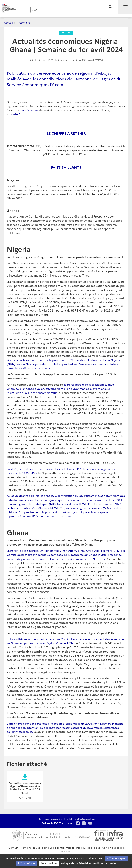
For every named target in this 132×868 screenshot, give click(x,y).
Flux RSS (67, 851)
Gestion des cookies (114, 848)
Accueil (8, 22)
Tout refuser (26, 863)
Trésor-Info (24, 22)
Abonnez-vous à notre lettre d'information (67, 819)
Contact (13, 848)
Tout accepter (116, 858)
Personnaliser (49, 863)
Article (66, 33)
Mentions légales (30, 848)
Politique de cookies (88, 848)
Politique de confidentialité (58, 848)
